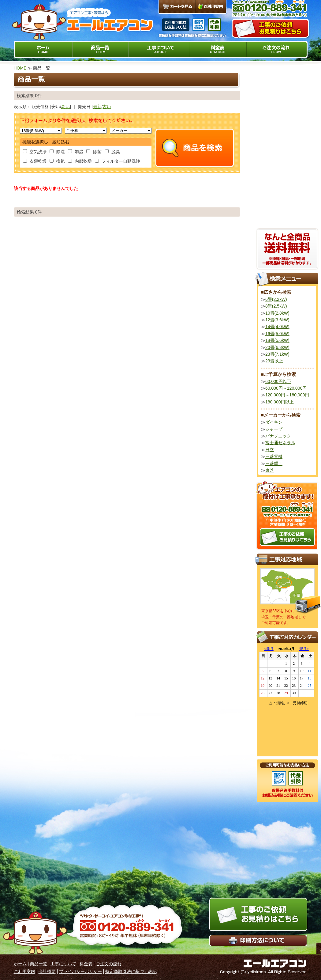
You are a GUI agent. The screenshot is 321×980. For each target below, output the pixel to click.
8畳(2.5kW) (276, 306)
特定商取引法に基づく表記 (131, 971)
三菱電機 (274, 456)
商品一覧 (39, 964)
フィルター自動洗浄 (118, 161)
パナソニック (278, 436)
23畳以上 (274, 361)
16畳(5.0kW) (277, 334)
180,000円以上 (280, 402)
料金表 (86, 964)
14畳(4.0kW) (277, 327)
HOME (20, 68)
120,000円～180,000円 (287, 395)
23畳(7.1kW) (277, 354)
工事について (63, 964)
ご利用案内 (24, 971)
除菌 (94, 152)
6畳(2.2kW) (276, 299)
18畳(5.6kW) (277, 340)
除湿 (57, 152)
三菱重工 (274, 464)
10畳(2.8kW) (277, 313)
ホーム (20, 964)
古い (107, 107)
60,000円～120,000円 (286, 388)
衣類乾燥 (35, 161)
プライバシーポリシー (80, 971)
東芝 (270, 470)
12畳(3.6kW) (277, 320)
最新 (97, 107)
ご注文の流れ (109, 964)
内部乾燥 (80, 161)
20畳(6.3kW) (277, 347)
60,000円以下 (278, 381)
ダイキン (274, 422)
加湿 (76, 152)
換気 (57, 161)
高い (65, 107)
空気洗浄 (35, 152)
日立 (270, 450)
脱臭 (112, 152)
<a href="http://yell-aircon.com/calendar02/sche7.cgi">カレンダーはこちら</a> (287, 700)
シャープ (274, 429)
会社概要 (47, 971)
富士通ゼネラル (280, 443)
